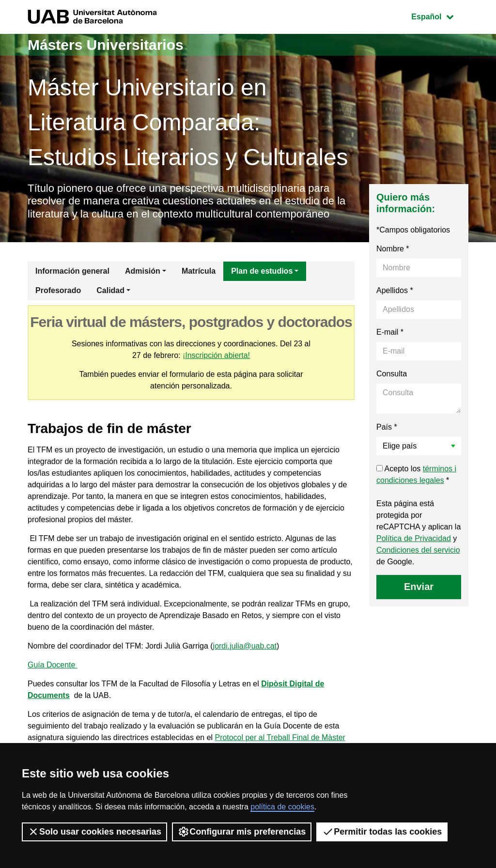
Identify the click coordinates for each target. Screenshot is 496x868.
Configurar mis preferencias (242, 832)
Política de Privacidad (414, 538)
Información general (72, 271)
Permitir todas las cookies (382, 832)
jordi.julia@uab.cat (245, 646)
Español (440, 16)
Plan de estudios (262, 271)
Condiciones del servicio (418, 550)
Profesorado (58, 290)
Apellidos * (395, 290)
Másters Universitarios (106, 45)
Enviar (419, 587)
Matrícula (199, 271)
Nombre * (393, 249)
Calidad (110, 290)
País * (387, 427)
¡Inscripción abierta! (217, 355)
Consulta (392, 374)
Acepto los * (416, 474)
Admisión (143, 271)
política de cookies (282, 807)
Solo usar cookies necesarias (94, 832)
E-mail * (390, 332)
